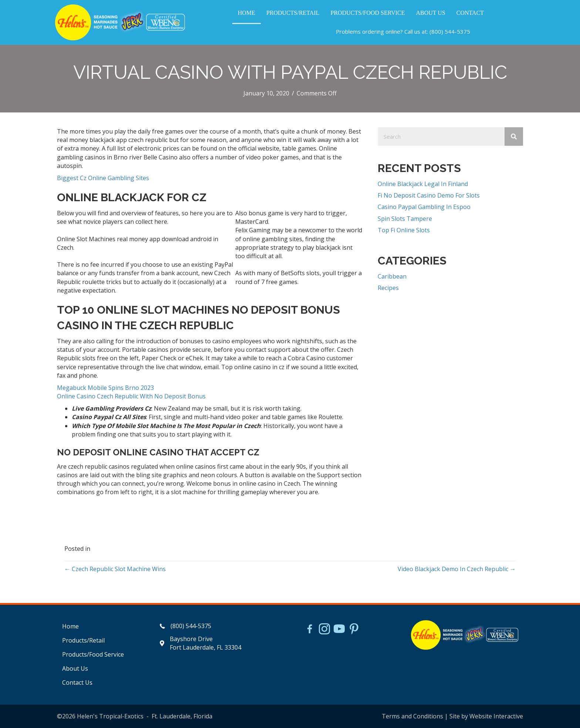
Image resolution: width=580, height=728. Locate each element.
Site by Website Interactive (486, 716)
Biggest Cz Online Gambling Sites (103, 178)
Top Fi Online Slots (404, 230)
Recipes (388, 288)
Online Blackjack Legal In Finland (423, 184)
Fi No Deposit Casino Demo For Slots (429, 195)
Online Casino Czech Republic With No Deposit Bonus (131, 396)
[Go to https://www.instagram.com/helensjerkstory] (324, 630)
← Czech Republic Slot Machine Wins (115, 569)
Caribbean (392, 276)
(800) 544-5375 (450, 31)
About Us (75, 668)
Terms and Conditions (412, 716)
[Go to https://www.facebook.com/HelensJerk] (310, 630)
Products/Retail (83, 640)
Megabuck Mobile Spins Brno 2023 (105, 388)
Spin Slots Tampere (405, 219)
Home (70, 626)
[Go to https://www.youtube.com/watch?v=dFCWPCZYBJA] (339, 630)
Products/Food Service (93, 654)
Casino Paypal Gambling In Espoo (424, 207)
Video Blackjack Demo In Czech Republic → (457, 569)
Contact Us (77, 682)
